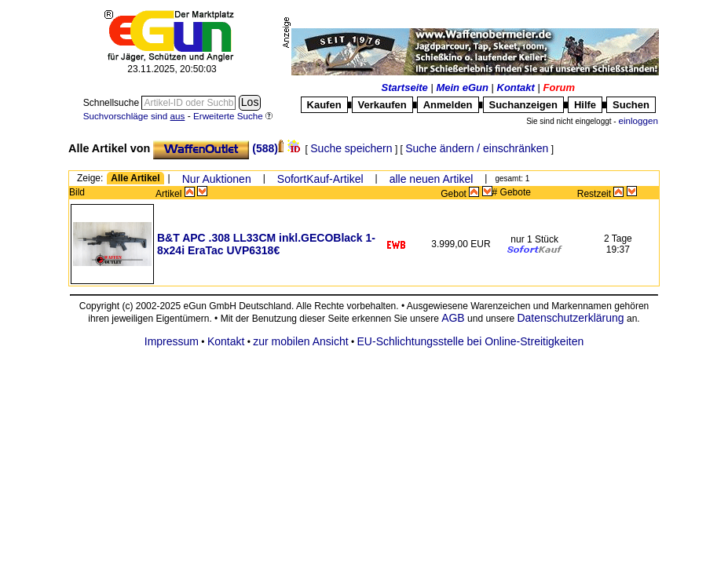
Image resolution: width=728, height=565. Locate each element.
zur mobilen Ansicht (300, 341)
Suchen (631, 105)
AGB (453, 318)
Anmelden (448, 105)
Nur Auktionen (217, 179)
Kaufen (324, 105)
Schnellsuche (113, 103)
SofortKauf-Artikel (320, 179)
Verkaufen (382, 105)
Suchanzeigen (523, 105)
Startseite (405, 87)
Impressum (172, 341)
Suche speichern (351, 148)
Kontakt (516, 87)
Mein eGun (462, 87)
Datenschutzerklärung (570, 318)
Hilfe (585, 105)
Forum (559, 87)
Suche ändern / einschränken (477, 148)
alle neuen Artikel (432, 179)
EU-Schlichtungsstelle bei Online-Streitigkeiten (471, 341)
